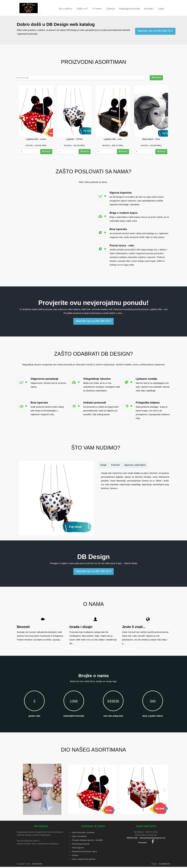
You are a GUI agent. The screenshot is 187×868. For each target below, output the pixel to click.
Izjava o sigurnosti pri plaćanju (84, 859)
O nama (97, 9)
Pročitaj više (23, 645)
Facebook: (146, 843)
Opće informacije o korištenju (83, 833)
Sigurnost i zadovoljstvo (135, 465)
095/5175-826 (132, 838)
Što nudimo (65, 9)
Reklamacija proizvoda (81, 844)
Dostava (75, 855)
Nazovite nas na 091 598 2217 (155, 31)
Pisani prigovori (78, 848)
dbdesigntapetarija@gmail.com (153, 838)
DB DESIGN (37, 864)
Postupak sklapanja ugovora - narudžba (87, 840)
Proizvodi (115, 465)
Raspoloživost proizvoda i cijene (84, 852)
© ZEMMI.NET (165, 864)
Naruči (46, 151)
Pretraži (156, 78)
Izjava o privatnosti (79, 836)
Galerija (110, 9)
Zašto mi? (82, 9)
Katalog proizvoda (129, 9)
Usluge (103, 465)
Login (161, 9)
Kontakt (149, 9)
